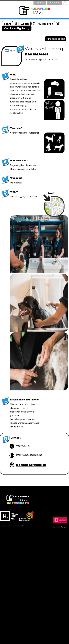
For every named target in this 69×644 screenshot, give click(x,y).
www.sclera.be (19, 526)
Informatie (54, 2)
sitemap (40, 2)
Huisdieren (45, 24)
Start (7, 24)
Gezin (25, 24)
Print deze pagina (55, 39)
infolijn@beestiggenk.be (29, 455)
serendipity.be (62, 527)
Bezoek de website (31, 465)
